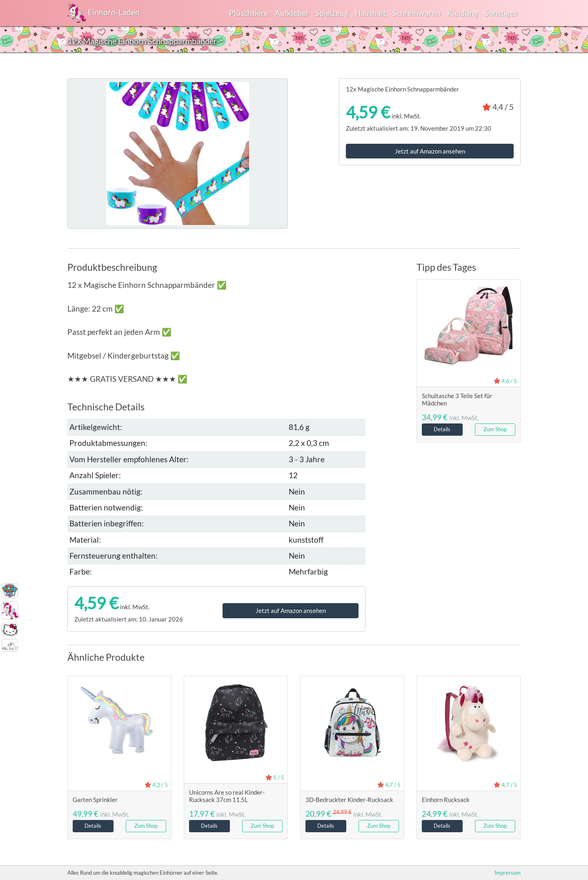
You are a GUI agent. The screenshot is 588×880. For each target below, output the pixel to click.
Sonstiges (501, 13)
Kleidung (463, 13)
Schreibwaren (416, 13)
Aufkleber (292, 13)
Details (442, 429)
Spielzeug (332, 13)
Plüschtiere (249, 13)
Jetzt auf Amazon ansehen (430, 151)
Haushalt (370, 13)
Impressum (508, 873)
